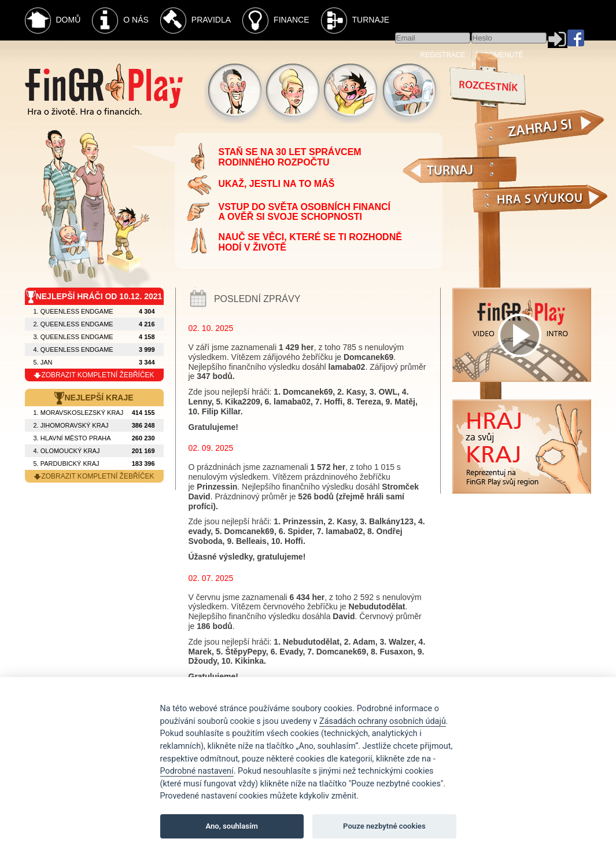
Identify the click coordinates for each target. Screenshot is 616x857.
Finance (276, 21)
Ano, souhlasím (232, 826)
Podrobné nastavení (197, 771)
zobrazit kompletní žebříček (94, 375)
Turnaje (355, 21)
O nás (120, 21)
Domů (53, 21)
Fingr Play (104, 89)
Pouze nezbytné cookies (384, 826)
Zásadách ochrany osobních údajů (383, 721)
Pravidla (196, 21)
